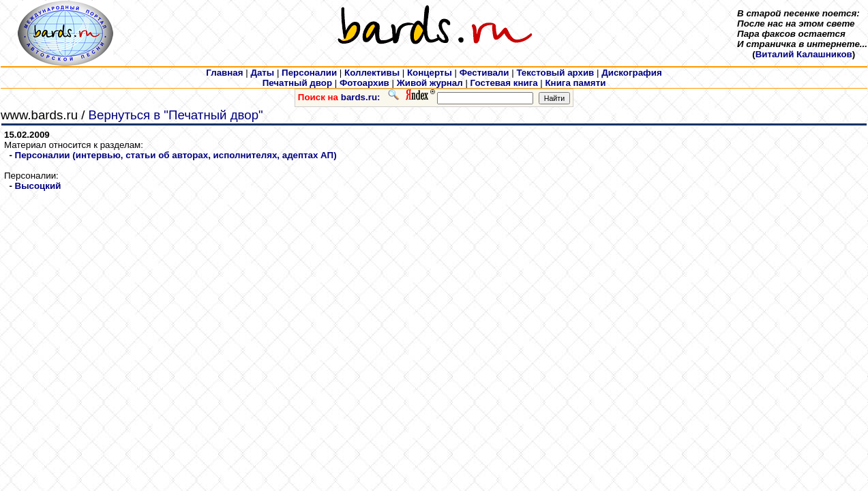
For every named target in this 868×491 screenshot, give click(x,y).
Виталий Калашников (804, 54)
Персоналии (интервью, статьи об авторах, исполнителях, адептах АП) (176, 155)
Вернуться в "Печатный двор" (176, 115)
